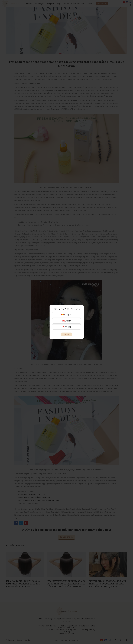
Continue (66, 334)
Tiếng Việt (67, 315)
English (67, 321)
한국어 (67, 327)
